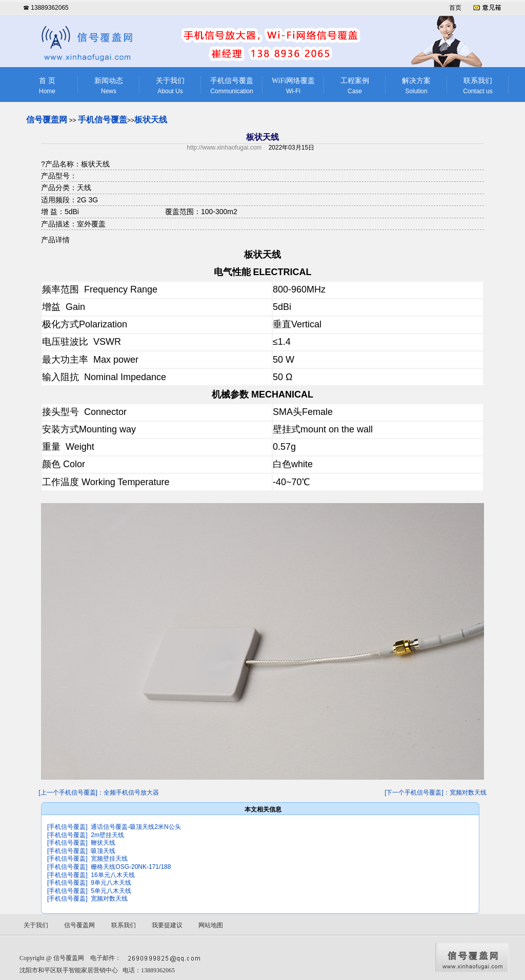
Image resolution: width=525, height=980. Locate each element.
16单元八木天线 (113, 875)
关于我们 (170, 86)
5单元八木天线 (111, 891)
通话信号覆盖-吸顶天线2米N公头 (136, 827)
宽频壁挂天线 (109, 859)
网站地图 (211, 925)
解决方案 (416, 86)
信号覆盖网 (47, 120)
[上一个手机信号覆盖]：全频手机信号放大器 (99, 793)
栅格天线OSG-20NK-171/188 (131, 867)
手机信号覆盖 (232, 86)
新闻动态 (109, 86)
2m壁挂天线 (107, 835)
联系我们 (478, 86)
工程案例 (355, 86)
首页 (455, 8)
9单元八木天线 (111, 883)
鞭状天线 (103, 843)
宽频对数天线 (109, 899)
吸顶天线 (103, 851)
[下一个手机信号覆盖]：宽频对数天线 (436, 793)
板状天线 (151, 120)
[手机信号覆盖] (67, 827)
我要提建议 (167, 925)
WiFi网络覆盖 (293, 86)
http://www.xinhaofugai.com (224, 148)
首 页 (47, 86)
